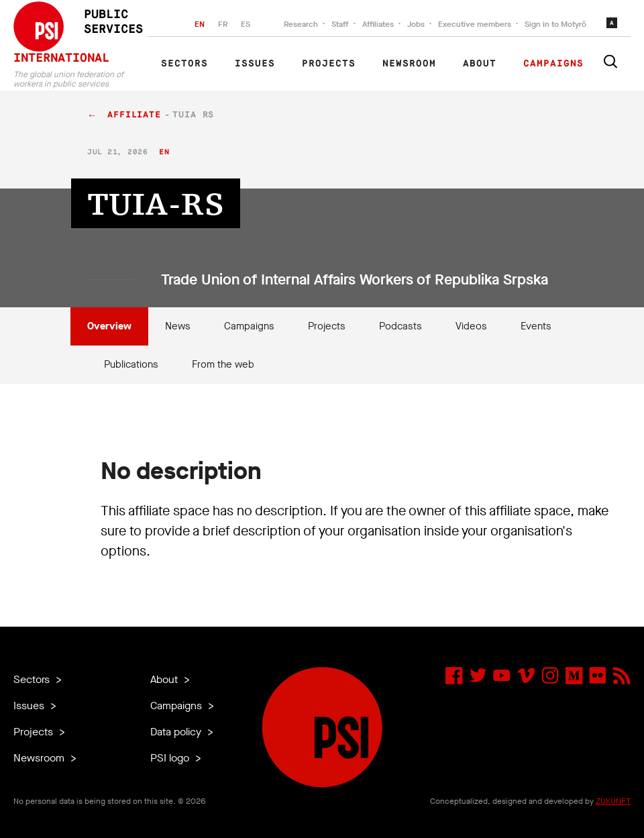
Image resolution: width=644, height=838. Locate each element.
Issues (255, 64)
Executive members (475, 24)
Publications (131, 364)
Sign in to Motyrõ (555, 24)
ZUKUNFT (613, 801)
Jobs (416, 24)
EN (200, 24)
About (480, 64)
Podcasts (400, 326)
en (164, 152)
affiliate (134, 115)
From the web (223, 364)
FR (223, 24)
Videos (471, 326)
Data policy (177, 732)
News (178, 326)
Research (301, 24)
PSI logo (171, 758)
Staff (340, 24)
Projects (329, 64)
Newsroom (409, 64)
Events (536, 326)
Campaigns (553, 64)
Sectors (184, 64)
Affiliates (378, 24)
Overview (109, 326)
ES (246, 24)
